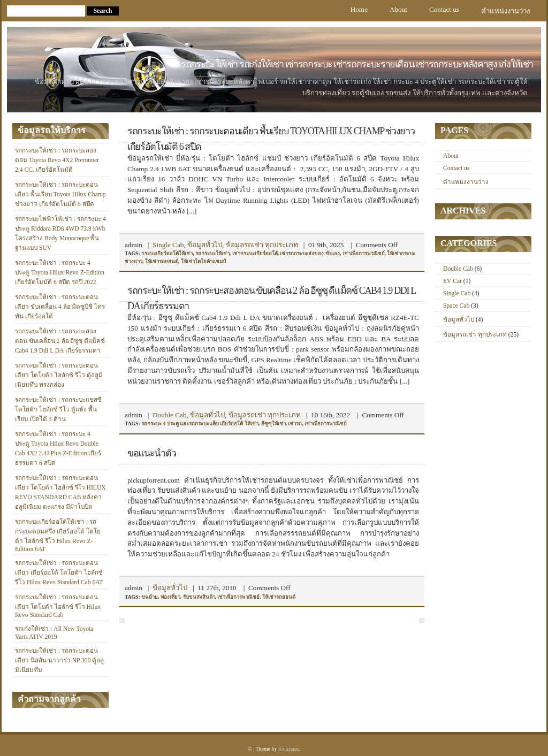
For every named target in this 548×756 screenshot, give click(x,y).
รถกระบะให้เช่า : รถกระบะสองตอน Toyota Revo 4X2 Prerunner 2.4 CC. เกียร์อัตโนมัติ (57, 160)
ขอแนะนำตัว (151, 453)
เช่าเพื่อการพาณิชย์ (364, 253)
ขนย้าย (150, 597)
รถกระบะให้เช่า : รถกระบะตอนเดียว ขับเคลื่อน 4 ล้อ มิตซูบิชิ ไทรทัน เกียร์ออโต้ (60, 307)
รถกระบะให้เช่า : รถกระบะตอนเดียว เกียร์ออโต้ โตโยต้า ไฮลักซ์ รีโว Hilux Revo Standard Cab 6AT (59, 573)
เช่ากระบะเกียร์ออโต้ (255, 253)
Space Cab (456, 306)
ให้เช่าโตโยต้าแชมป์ (203, 261)
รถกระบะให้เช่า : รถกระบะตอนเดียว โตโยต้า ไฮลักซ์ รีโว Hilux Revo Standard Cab (58, 606)
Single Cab (168, 245)
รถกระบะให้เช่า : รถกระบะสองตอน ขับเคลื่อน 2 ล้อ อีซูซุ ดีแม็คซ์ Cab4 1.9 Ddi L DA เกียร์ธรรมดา (60, 341)
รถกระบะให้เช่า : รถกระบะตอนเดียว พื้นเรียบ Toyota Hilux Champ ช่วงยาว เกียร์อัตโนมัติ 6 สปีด (60, 194)
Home (359, 9)
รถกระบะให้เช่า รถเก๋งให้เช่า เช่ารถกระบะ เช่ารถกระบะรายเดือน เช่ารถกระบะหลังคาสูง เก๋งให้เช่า (357, 64)
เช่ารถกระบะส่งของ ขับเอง (310, 253)
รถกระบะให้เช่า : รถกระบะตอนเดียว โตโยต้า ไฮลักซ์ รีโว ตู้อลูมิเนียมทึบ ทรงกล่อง (59, 375)
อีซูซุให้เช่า (273, 423)
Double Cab (169, 415)
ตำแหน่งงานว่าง (505, 11)
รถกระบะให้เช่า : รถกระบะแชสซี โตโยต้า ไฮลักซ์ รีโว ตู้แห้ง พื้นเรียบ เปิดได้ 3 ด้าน (58, 410)
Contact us (444, 9)
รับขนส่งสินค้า (199, 597)
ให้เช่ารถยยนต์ (162, 261)
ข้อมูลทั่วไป (205, 245)
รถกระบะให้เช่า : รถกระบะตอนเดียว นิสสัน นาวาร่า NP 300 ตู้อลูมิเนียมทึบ (59, 660)
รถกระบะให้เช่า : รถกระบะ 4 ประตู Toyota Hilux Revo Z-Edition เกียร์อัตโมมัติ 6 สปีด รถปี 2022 (60, 273)
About (398, 9)
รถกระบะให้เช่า (212, 253)
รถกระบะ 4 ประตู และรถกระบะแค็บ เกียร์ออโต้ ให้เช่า (200, 423)
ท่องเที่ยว (170, 597)
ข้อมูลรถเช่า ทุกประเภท (262, 245)
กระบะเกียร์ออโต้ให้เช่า (167, 253)
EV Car (452, 281)
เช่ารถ (295, 423)
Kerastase (288, 749)
